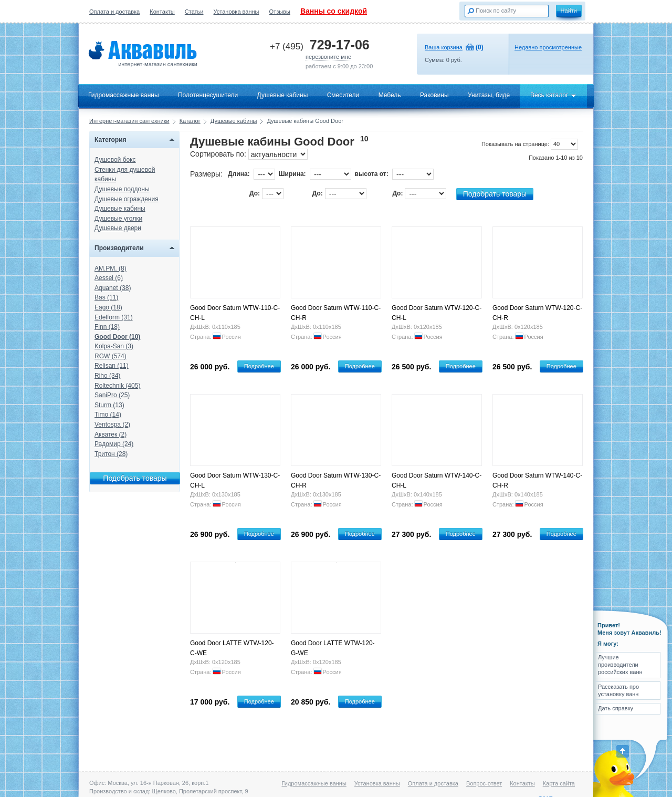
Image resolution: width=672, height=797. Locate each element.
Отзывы (280, 12)
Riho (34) (107, 376)
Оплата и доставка (114, 12)
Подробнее (259, 366)
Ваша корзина (444, 47)
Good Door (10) (117, 337)
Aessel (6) (109, 278)
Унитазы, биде (489, 95)
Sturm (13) (109, 405)
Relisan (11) (112, 366)
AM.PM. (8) (111, 268)
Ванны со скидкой (334, 11)
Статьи (194, 12)
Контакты (162, 12)
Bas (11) (106, 297)
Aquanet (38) (113, 288)
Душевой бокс (115, 160)
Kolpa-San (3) (114, 346)
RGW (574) (111, 356)
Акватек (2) (111, 434)
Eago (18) (108, 307)
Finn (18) (107, 327)
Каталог (190, 121)
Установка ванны (237, 12)
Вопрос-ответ (484, 783)
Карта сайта (559, 783)
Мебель (390, 95)
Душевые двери (118, 228)
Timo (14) (108, 415)
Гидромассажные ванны (124, 95)
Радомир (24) (114, 444)
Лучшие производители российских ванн (620, 665)
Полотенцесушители (208, 95)
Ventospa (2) (112, 425)
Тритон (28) (111, 454)
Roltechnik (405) (117, 386)
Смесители (343, 95)
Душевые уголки (118, 219)
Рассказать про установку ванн (618, 690)
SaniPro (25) (112, 395)
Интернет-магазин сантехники (129, 121)
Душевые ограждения (127, 199)
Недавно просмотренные (548, 47)
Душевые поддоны (122, 189)
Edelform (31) (114, 317)
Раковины (434, 95)
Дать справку (616, 708)
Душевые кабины (283, 95)
